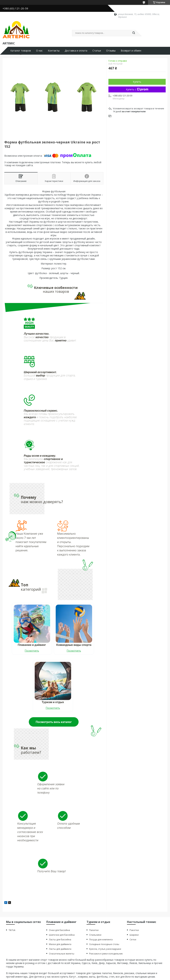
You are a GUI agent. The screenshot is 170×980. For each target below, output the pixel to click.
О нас (39, 51)
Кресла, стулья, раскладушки (105, 949)
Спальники (95, 935)
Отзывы (111, 51)
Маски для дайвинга (60, 944)
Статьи (97, 51)
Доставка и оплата (76, 51)
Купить (137, 82)
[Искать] (134, 33)
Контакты (54, 51)
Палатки (94, 930)
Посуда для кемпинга (101, 939)
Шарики (134, 935)
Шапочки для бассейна (62, 935)
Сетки (133, 939)
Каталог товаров (21, 51)
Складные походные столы (104, 944)
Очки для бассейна (59, 930)
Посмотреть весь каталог (54, 722)
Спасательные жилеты (62, 954)
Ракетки (134, 930)
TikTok (12, 930)
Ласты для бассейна (60, 939)
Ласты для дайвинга (60, 949)
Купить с (137, 89)
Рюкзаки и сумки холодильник (106, 954)
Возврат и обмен (131, 51)
